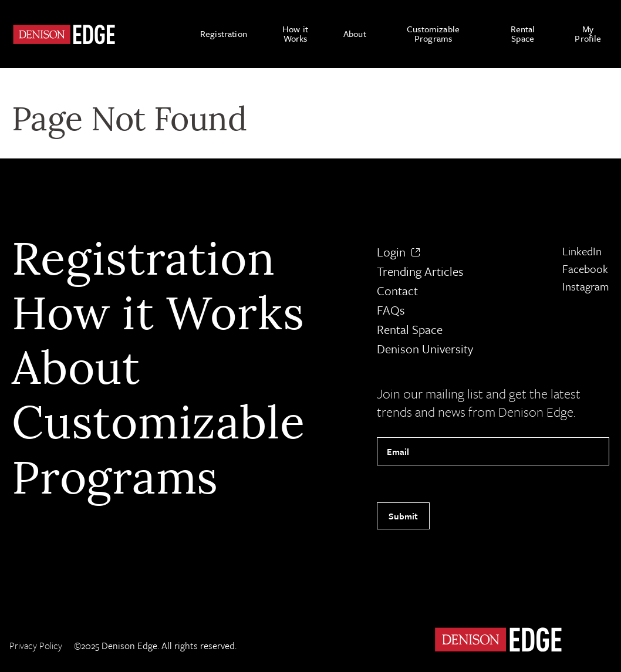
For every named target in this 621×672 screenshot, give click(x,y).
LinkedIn (582, 251)
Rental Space (410, 329)
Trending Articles (420, 271)
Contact (397, 291)
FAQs (391, 310)
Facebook (585, 269)
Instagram (586, 286)
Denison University (425, 349)
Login (398, 252)
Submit (403, 516)
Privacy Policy (36, 646)
